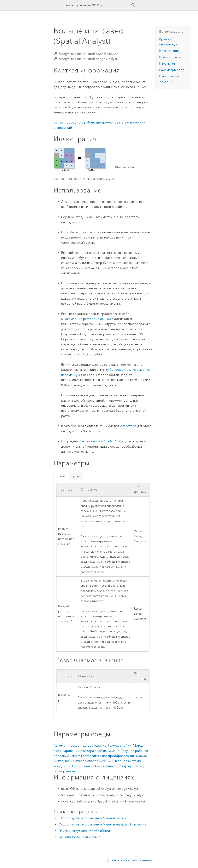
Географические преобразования (108, 756)
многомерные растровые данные (86, 319)
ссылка (95, 431)
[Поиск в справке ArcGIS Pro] (95, 5)
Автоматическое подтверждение (80, 745)
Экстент (73, 756)
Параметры (168, 63)
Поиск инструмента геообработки (84, 831)
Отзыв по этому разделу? (132, 860)
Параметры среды (173, 70)
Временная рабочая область (95, 766)
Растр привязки (131, 766)
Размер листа (64, 771)
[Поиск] (133, 5)
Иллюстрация (169, 51)
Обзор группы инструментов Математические (93, 818)
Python (76, 476)
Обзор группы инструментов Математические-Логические (102, 824)
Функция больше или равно (79, 837)
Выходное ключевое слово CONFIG (82, 761)
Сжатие (114, 751)
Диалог (61, 476)
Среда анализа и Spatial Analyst (102, 441)
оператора (128, 426)
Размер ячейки (120, 745)
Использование (171, 57)
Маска (141, 756)
